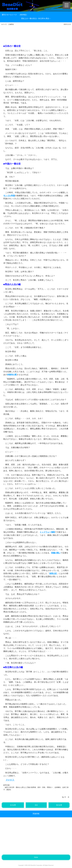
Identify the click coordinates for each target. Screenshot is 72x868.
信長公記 (53, 573)
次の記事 (13, 805)
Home (36, 857)
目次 (36, 805)
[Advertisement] (38, 33)
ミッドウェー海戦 (47, 532)
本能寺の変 (12, 375)
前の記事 (59, 805)
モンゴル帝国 (9, 196)
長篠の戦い (56, 553)
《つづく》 (10, 780)
